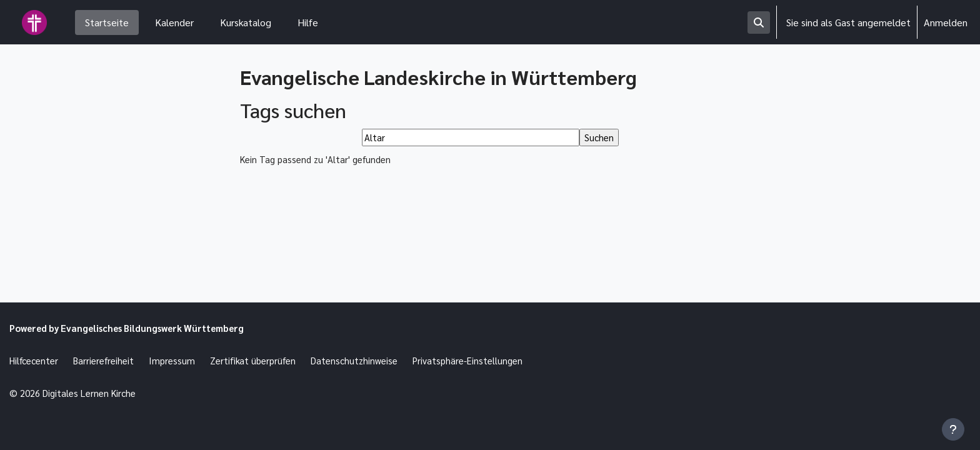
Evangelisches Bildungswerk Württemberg (167, 325)
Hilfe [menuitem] (308, 22)
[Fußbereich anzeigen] (953, 429)
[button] (759, 22)
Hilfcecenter (36, 358)
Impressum (182, 358)
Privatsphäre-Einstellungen (493, 358)
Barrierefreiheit (111, 358)
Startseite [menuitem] (107, 22)
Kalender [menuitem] (174, 22)
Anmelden (946, 22)
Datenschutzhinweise (373, 358)
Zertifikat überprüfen (267, 358)
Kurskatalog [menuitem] (246, 22)
